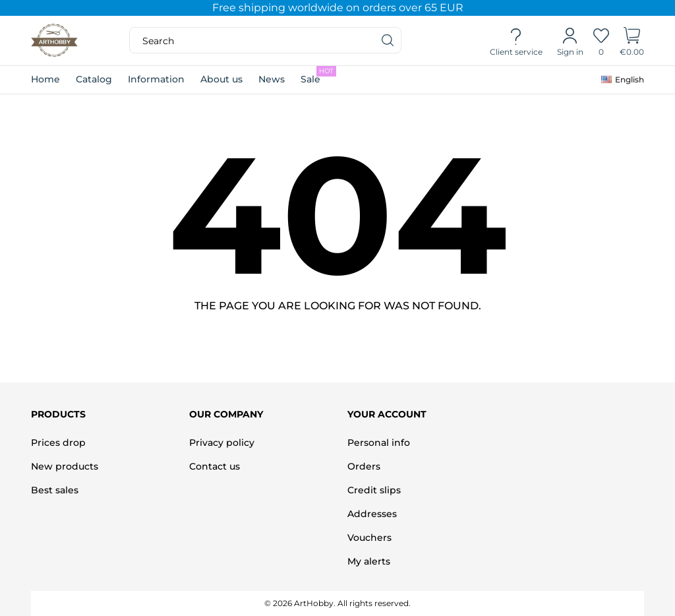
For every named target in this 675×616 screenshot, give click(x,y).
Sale (318, 76)
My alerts (369, 561)
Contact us (215, 466)
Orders (364, 466)
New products (65, 466)
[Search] (388, 40)
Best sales (55, 490)
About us (221, 79)
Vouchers (369, 538)
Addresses (372, 514)
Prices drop (58, 443)
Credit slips (374, 490)
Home (45, 79)
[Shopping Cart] (632, 41)
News (272, 79)
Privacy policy (222, 443)
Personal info (379, 443)
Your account (387, 414)
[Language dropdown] (623, 80)
